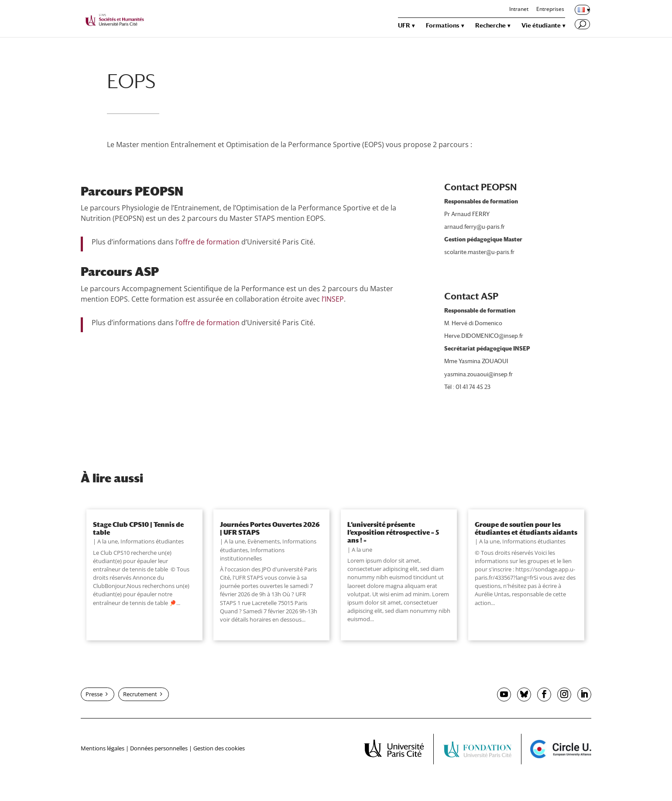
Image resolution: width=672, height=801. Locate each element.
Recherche (490, 26)
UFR (404, 26)
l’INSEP (333, 299)
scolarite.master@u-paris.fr (479, 252)
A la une (108, 541)
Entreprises (550, 10)
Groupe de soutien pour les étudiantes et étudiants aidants (526, 528)
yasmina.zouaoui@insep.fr (478, 374)
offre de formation (209, 242)
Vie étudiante (541, 26)
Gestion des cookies (219, 748)
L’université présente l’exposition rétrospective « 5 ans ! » (393, 532)
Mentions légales (103, 748)
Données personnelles (159, 748)
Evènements (264, 541)
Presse (94, 694)
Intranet (519, 10)
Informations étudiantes (152, 541)
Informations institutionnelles (252, 554)
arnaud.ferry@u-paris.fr (475, 227)
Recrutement (140, 694)
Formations (443, 26)
